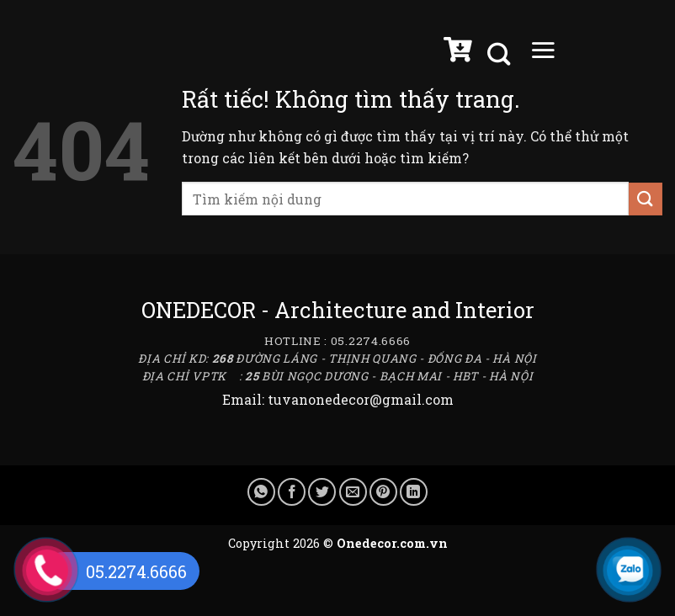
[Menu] (543, 54)
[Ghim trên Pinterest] (383, 492)
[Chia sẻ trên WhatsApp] (261, 492)
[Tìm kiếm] (501, 54)
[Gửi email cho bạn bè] (353, 492)
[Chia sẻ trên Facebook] (292, 492)
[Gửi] (646, 199)
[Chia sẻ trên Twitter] (322, 492)
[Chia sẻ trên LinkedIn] (414, 492)
